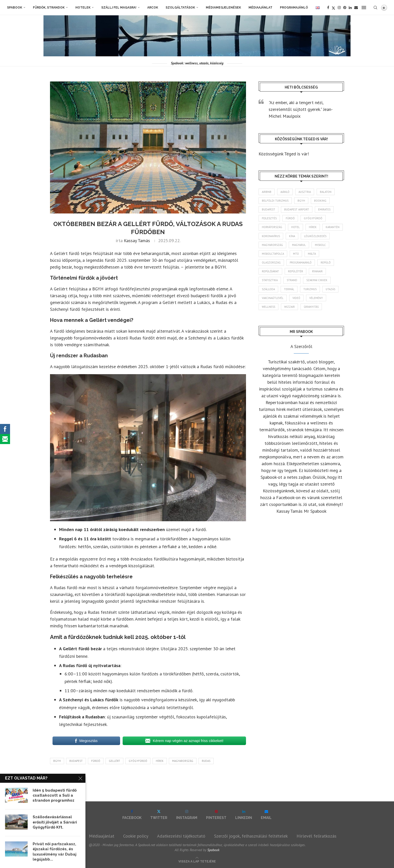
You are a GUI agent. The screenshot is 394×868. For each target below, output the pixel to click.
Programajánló (294, 8)
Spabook (15, 8)
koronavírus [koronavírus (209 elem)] (271, 236)
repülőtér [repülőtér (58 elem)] (295, 271)
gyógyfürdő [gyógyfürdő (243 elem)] (313, 218)
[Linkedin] (350, 8)
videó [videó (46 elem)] (296, 298)
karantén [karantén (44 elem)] (333, 227)
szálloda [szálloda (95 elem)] (268, 289)
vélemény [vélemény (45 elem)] (316, 298)
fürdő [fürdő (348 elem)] (290, 218)
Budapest (76, 761)
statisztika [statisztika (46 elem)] (270, 280)
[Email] (356, 8)
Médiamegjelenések (223, 8)
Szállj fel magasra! (119, 8)
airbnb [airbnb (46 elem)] (267, 192)
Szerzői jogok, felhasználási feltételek (251, 836)
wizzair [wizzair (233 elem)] (289, 307)
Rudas (206, 761)
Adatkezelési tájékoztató (181, 836)
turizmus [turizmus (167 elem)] (310, 289)
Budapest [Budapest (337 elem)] (268, 209)
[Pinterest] (345, 8)
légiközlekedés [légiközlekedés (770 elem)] (315, 236)
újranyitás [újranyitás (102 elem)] (311, 307)
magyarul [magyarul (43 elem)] (299, 245)
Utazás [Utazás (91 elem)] (330, 289)
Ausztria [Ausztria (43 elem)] (305, 192)
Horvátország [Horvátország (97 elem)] (272, 227)
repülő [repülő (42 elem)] (326, 263)
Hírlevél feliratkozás (316, 836)
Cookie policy (136, 836)
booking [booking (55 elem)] (320, 201)
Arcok (153, 8)
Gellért (114, 761)
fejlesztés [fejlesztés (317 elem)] (269, 218)
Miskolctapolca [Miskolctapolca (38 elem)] (273, 254)
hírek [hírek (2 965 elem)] (313, 227)
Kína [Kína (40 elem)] (292, 236)
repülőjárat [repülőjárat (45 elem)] (270, 271)
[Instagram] (339, 8)
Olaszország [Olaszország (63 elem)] (271, 263)
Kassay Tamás (137, 241)
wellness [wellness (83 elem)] (268, 307)
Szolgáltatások (180, 8)
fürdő (96, 761)
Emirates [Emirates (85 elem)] (324, 209)
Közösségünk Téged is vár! (284, 154)
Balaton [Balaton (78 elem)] (326, 192)
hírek (160, 761)
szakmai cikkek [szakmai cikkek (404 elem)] (317, 280)
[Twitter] (333, 8)
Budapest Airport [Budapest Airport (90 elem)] (297, 209)
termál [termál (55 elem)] (289, 289)
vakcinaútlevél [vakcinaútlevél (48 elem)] (273, 298)
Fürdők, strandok (49, 8)
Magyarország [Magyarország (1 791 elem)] (272, 245)
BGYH (57, 761)
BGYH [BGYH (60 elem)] (301, 201)
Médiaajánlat (260, 8)
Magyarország (183, 761)
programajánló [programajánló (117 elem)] (301, 263)
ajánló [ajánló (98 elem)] (285, 192)
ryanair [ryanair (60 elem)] (317, 271)
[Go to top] (197, 861)
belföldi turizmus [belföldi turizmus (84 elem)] (275, 201)
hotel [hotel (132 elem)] (295, 227)
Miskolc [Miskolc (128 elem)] (320, 245)
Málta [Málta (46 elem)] (312, 254)
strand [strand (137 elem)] (292, 280)
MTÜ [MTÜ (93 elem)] (296, 254)
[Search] (375, 8)
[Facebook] (328, 8)
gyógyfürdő (138, 761)
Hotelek (83, 8)
